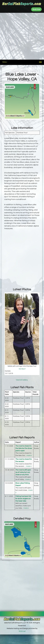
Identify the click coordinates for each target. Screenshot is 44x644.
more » (29, 455)
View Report (22, 369)
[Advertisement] (22, 36)
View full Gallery (22, 380)
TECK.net (22, 631)
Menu (5, 62)
